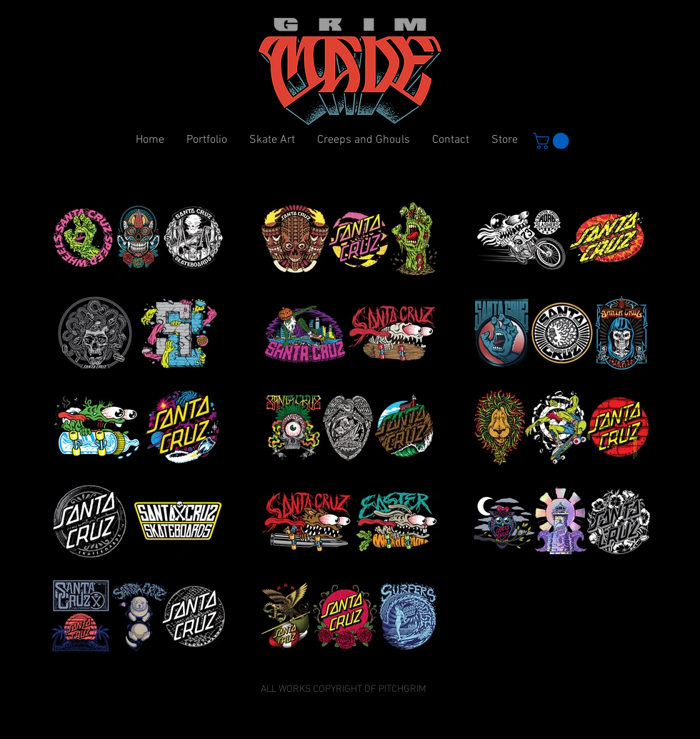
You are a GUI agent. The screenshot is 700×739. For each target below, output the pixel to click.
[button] (553, 141)
